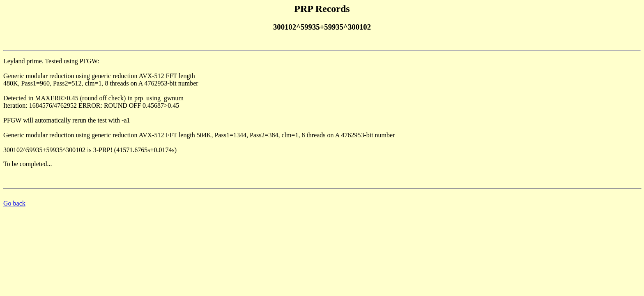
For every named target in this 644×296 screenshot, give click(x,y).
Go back (14, 203)
